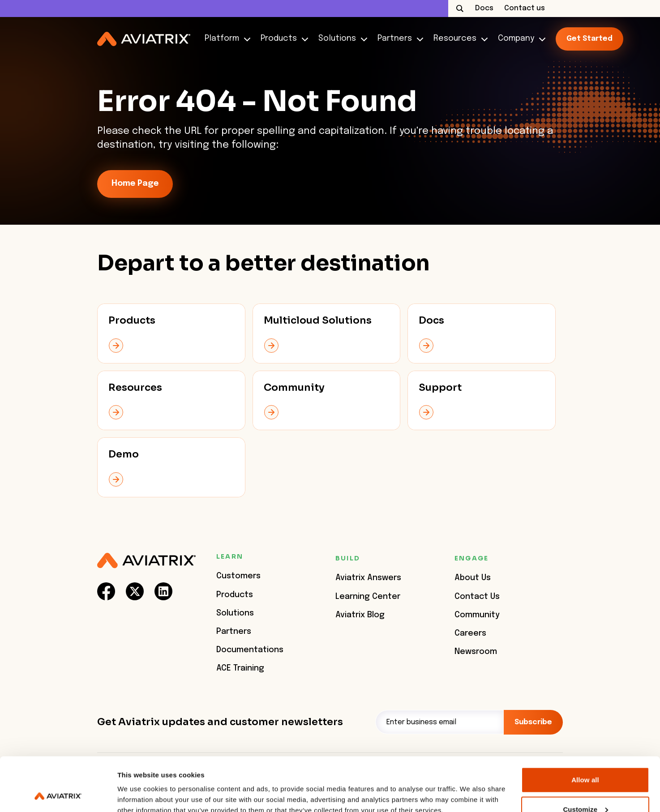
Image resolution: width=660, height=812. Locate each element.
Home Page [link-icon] (135, 184)
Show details (138, 784)
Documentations (250, 650)
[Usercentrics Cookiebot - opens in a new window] (58, 795)
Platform (225, 39)
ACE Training (240, 668)
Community (477, 615)
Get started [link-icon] (589, 39)
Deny (585, 788)
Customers (238, 576)
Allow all (585, 729)
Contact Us (477, 597)
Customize (585, 759)
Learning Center (368, 597)
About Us (473, 578)
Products (282, 39)
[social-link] (106, 591)
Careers (470, 633)
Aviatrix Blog (360, 615)
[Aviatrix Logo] (146, 561)
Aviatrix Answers (368, 578)
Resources (459, 39)
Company (520, 39)
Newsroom (476, 652)
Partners (398, 39)
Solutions (341, 39)
